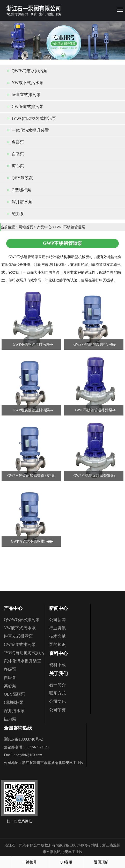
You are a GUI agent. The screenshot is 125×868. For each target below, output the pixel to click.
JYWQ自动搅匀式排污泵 (34, 118)
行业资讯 (57, 628)
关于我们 (58, 674)
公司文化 (57, 701)
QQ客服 (66, 862)
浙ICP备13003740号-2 (23, 739)
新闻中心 (58, 608)
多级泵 (18, 142)
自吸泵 (18, 154)
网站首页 (26, 227)
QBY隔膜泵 (22, 178)
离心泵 (18, 166)
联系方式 (57, 693)
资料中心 (58, 653)
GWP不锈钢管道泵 (70, 227)
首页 (6, 862)
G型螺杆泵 (21, 190)
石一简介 (57, 685)
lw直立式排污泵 (26, 95)
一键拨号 (30, 862)
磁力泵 (18, 214)
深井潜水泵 (22, 202)
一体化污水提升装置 (30, 130)
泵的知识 (57, 644)
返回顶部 (101, 862)
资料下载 (57, 665)
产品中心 (44, 227)
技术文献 (57, 636)
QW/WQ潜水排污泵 (30, 71)
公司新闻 (57, 620)
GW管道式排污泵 (28, 107)
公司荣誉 (57, 710)
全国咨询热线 (18, 728)
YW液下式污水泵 (28, 83)
